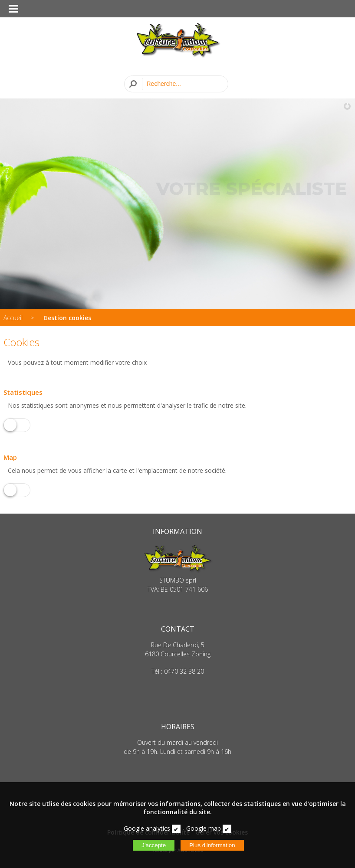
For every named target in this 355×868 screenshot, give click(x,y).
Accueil (13, 318)
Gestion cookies (67, 318)
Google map (204, 828)
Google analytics (147, 828)
